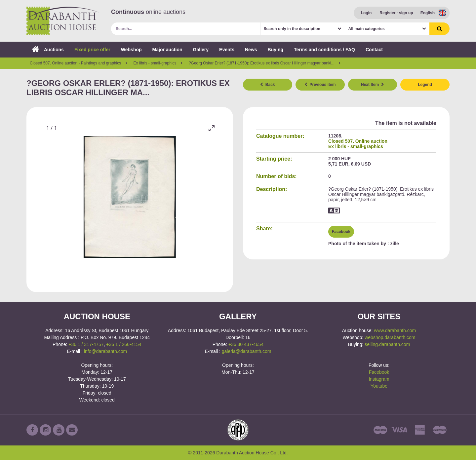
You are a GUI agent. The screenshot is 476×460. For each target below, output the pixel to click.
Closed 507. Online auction (358, 141)
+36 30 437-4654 (246, 344)
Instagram (379, 379)
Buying (276, 50)
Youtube (379, 386)
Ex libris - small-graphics (356, 146)
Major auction (167, 50)
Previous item (320, 85)
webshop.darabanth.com (390, 337)
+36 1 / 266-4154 (124, 344)
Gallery (201, 50)
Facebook (341, 232)
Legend (425, 85)
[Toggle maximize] (212, 128)
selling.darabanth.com (387, 344)
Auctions (48, 50)
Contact (374, 50)
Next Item (373, 85)
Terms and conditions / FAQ (324, 50)
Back (267, 85)
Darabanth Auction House (63, 21)
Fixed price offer (92, 50)
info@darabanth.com (105, 351)
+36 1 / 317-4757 (86, 344)
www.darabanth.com (395, 330)
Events (227, 50)
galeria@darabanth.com (247, 351)
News (251, 50)
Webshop (131, 50)
